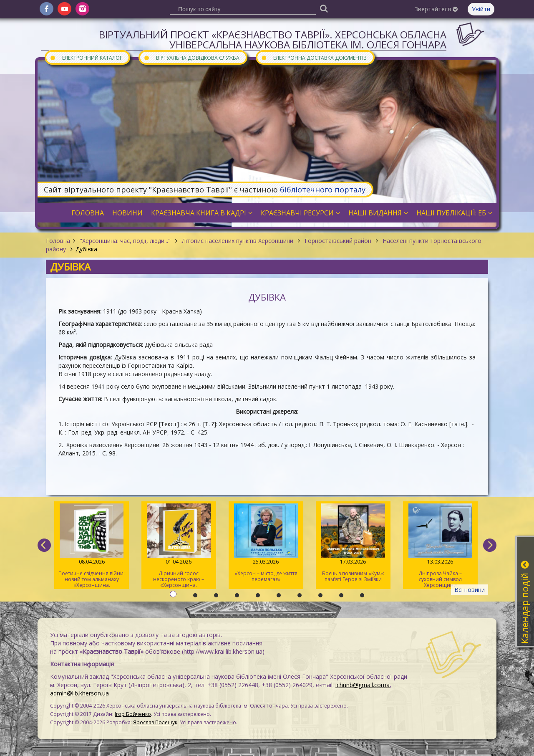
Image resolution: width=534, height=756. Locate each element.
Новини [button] (127, 213)
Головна (58, 241)
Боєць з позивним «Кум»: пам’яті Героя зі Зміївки (353, 543)
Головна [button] (88, 213)
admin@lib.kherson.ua (79, 693)
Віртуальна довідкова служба (191, 57)
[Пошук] (324, 8)
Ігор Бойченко (133, 714)
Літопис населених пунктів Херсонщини (238, 241)
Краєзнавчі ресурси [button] (300, 213)
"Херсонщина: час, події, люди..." (125, 241)
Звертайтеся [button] (436, 9)
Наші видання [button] (378, 213)
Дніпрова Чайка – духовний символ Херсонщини (440, 546)
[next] (490, 545)
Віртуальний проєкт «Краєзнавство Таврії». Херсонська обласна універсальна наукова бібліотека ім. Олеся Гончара (273, 39)
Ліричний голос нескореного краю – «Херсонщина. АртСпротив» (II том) (179, 546)
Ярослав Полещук (155, 722)
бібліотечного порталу (323, 190)
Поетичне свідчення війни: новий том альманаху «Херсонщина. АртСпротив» (92, 546)
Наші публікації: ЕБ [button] (454, 213)
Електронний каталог (86, 57)
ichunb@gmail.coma (363, 685)
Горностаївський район (338, 241)
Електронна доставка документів (314, 57)
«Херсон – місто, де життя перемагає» (266, 543)
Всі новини (470, 590)
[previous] (44, 545)
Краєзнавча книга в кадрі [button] (202, 213)
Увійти (481, 9)
